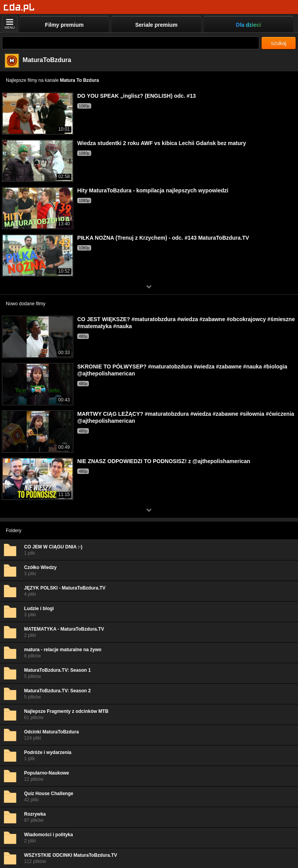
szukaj (279, 43)
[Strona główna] (19, 8)
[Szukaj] (131, 43)
